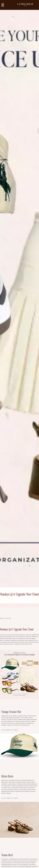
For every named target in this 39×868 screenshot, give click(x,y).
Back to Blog (6, 618)
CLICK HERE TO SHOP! (10, 730)
